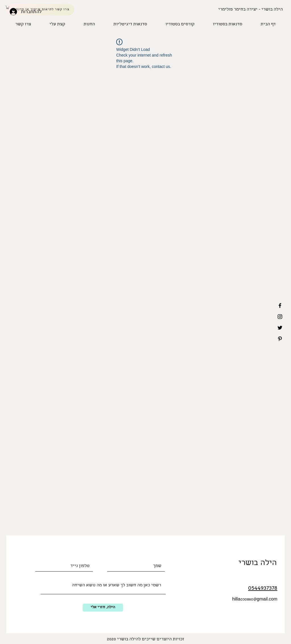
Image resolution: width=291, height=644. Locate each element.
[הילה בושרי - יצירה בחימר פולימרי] (251, 10)
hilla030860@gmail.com (255, 600)
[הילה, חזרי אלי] (103, 608)
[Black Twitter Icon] (280, 328)
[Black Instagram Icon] (280, 317)
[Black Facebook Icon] (280, 306)
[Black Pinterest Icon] (280, 339)
